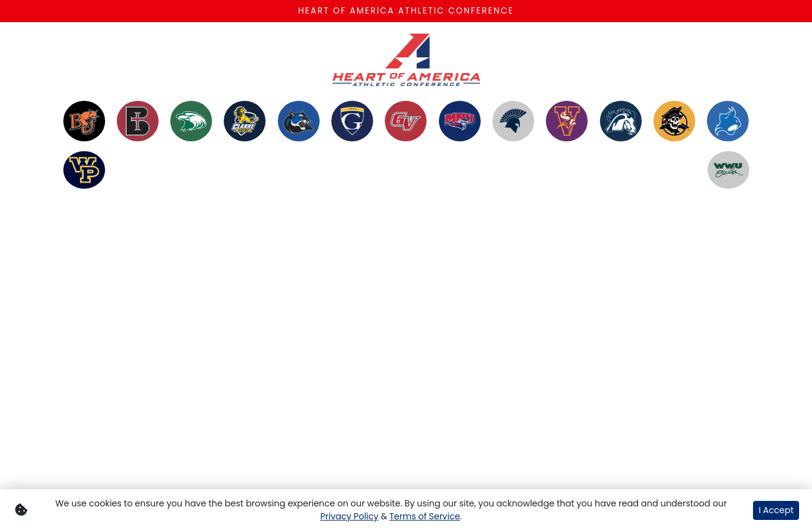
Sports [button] (162, 223)
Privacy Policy (349, 516)
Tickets (576, 223)
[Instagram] (682, 238)
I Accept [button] (776, 510)
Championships (238, 223)
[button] (197, 368)
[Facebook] (660, 238)
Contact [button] (434, 223)
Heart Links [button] (377, 231)
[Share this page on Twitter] (140, 368)
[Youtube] (704, 238)
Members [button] (102, 223)
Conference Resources (508, 231)
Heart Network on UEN (320, 238)
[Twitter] (638, 238)
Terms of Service (424, 516)
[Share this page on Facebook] (111, 368)
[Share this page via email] (168, 368)
